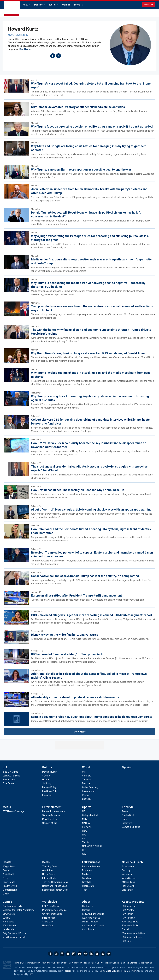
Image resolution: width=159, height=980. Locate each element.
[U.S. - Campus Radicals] (11, 776)
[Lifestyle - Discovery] (127, 823)
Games (7, 902)
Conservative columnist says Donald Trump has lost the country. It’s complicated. (85, 576)
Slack (85, 954)
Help (85, 963)
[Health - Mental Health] (10, 890)
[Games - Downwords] (9, 914)
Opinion (66, 5)
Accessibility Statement (112, 963)
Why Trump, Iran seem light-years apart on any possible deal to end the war (81, 170)
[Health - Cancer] (6, 870)
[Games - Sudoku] (6, 918)
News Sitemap (131, 963)
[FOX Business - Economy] (87, 870)
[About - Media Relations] (90, 922)
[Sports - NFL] (84, 811)
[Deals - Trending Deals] (50, 867)
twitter (59, 56)
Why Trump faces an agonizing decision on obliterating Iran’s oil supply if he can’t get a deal (92, 127)
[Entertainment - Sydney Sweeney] (51, 815)
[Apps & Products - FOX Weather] (129, 910)
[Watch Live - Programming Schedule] (54, 910)
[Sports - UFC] (84, 850)
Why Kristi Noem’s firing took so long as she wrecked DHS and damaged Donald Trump (89, 353)
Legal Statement (129, 971)
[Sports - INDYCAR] (87, 827)
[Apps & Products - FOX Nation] (128, 914)
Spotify (103, 954)
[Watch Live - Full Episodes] (49, 918)
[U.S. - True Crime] (8, 783)
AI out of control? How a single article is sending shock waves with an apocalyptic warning (91, 509)
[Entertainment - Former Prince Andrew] (54, 811)
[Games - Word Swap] (8, 922)
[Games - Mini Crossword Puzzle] (14, 937)
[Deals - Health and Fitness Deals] (55, 886)
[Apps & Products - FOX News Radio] (130, 926)
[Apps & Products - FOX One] (126, 941)
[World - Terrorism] (87, 780)
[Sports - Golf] (84, 839)
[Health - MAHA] (6, 894)
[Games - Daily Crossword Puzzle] (15, 933)
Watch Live (50, 902)
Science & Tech (132, 862)
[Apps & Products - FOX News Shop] (130, 922)
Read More (25, 49)
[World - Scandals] (87, 799)
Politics (39, 5)
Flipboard (74, 954)
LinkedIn (80, 954)
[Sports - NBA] (84, 831)
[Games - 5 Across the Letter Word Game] (19, 910)
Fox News (12, 9)
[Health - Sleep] (6, 878)
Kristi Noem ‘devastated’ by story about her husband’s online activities (78, 107)
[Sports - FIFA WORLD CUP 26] (92, 846)
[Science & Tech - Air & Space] (128, 867)
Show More (79, 732)
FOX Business (91, 862)
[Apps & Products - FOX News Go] (129, 906)
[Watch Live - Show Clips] (48, 922)
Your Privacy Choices (51, 963)
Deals (46, 862)
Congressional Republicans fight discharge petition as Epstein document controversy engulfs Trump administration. (90, 721)
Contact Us (94, 963)
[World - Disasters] (87, 783)
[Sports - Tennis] (86, 842)
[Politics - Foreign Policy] (49, 787)
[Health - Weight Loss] (9, 867)
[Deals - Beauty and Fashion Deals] (55, 890)
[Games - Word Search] (9, 926)
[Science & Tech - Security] (126, 870)
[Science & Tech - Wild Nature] (128, 890)
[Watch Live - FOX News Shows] (51, 906)
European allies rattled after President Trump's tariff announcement (77, 595)
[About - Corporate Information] (94, 926)
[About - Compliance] (88, 929)
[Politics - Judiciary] (47, 783)
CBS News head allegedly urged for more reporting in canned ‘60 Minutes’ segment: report (92, 615)
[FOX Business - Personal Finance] (91, 867)
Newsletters (97, 954)
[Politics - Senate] (46, 776)
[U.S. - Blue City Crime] (10, 772)
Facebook (50, 954)
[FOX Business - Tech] (85, 890)
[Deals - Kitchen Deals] (49, 878)
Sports (87, 807)
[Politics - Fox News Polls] (50, 791)
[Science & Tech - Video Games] (129, 878)
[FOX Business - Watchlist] (87, 878)
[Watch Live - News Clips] (48, 926)
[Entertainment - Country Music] (50, 823)
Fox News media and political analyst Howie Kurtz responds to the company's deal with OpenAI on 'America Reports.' (90, 639)
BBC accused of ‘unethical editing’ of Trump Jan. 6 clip (68, 654)
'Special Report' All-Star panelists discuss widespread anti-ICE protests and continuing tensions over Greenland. (88, 600)
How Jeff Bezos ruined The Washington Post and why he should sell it (77, 490)
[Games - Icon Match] (8, 929)
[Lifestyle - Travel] (125, 811)
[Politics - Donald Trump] (50, 772)
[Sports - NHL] (84, 835)
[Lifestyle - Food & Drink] (128, 815)
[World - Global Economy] (90, 787)
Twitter (56, 954)
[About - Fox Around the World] (93, 914)
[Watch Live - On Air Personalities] (52, 914)
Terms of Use (20, 963)
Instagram (62, 954)
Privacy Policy (34, 963)
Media (7, 807)
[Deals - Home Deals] (48, 874)
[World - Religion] (86, 795)
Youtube (68, 954)
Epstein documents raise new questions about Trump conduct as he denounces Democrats (92, 717)
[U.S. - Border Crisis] (9, 780)
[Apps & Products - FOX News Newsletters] (133, 933)
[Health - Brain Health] (9, 874)
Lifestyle (128, 807)
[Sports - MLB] (84, 819)
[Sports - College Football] (90, 815)
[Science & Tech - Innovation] (127, 874)
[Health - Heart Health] (9, 882)
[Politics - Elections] (47, 795)
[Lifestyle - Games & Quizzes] (131, 827)
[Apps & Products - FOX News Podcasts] (132, 937)
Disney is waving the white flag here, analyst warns (65, 635)
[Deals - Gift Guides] (48, 870)
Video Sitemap (145, 963)
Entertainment (52, 807)
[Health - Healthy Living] (10, 886)
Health (7, 862)
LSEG (31, 974)
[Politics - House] (46, 780)
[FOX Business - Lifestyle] (87, 882)
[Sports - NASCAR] (87, 823)
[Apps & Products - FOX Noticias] (128, 918)
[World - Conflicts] (87, 776)
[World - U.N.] (84, 772)
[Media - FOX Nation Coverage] (13, 811)
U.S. (26, 5)
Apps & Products (133, 902)
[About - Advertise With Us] (91, 918)
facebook (53, 56)
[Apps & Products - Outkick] (126, 929)
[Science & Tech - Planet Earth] (128, 886)
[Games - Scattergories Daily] (12, 906)
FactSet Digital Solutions (109, 971)
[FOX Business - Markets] (86, 874)
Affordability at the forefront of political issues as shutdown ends (75, 697)
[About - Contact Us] (88, 906)
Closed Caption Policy (72, 963)
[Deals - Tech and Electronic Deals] (55, 882)
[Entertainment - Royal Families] (50, 819)
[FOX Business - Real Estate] (88, 886)
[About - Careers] (86, 910)
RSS (91, 954)
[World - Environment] (89, 791)
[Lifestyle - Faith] (124, 819)
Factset (67, 971)
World (53, 5)
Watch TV (149, 4)
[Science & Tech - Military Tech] (128, 882)
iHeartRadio (109, 954)
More (77, 5)
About (86, 902)
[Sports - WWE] (85, 854)
